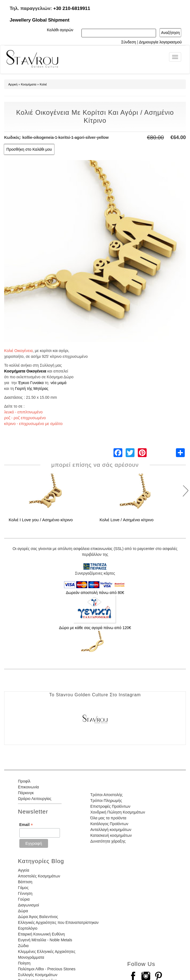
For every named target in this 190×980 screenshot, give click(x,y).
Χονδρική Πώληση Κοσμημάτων (118, 812)
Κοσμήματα (29, 84)
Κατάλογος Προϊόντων (109, 824)
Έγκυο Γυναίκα (31, 383)
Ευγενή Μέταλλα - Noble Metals (45, 940)
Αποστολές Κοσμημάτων (39, 876)
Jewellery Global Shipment (39, 20)
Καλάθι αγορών (60, 30)
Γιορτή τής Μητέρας (32, 389)
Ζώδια (23, 946)
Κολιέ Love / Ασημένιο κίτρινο (126, 520)
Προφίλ (24, 781)
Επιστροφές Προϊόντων (110, 806)
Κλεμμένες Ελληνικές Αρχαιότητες (47, 952)
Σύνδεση (129, 42)
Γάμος (23, 888)
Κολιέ (43, 84)
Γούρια (24, 899)
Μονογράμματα (31, 957)
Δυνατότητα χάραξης (108, 841)
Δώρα (23, 911)
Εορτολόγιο (28, 928)
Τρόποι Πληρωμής (106, 801)
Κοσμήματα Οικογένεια (25, 371)
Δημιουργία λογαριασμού (160, 42)
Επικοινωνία (28, 787)
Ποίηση (24, 963)
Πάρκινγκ (26, 793)
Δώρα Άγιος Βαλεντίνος (38, 917)
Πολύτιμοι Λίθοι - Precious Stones (47, 969)
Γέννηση (25, 893)
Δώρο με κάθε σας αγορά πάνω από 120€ (95, 628)
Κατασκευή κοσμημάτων (111, 835)
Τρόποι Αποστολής (106, 795)
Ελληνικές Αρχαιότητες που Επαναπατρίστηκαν (58, 922)
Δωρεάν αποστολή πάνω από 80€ (95, 593)
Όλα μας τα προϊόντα (108, 818)
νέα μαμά (59, 383)
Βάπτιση (25, 882)
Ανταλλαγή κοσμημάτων (111, 830)
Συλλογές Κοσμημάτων (38, 975)
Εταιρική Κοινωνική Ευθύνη (41, 934)
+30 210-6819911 (72, 8)
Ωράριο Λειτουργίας (35, 799)
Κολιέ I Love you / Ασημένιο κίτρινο (41, 520)
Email (26, 825)
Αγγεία (24, 870)
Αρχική (13, 84)
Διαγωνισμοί (28, 905)
